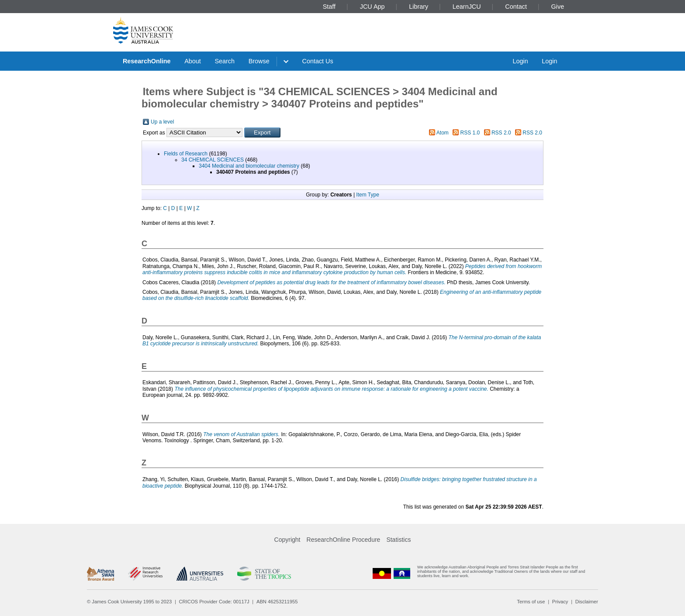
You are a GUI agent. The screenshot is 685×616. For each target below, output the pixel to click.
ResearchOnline (147, 61)
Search (225, 61)
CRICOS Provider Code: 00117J (214, 602)
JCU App (372, 7)
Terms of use (531, 602)
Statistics (398, 540)
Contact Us (318, 61)
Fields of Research (186, 154)
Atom (443, 133)
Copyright (287, 540)
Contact (516, 7)
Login (520, 61)
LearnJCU (467, 7)
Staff (329, 7)
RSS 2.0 (501, 133)
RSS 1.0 (470, 133)
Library (419, 7)
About (193, 61)
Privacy (560, 602)
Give (558, 7)
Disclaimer (587, 602)
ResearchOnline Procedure (344, 540)
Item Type (367, 195)
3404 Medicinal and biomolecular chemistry (249, 166)
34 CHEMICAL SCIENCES (213, 160)
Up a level (162, 122)
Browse (259, 61)
